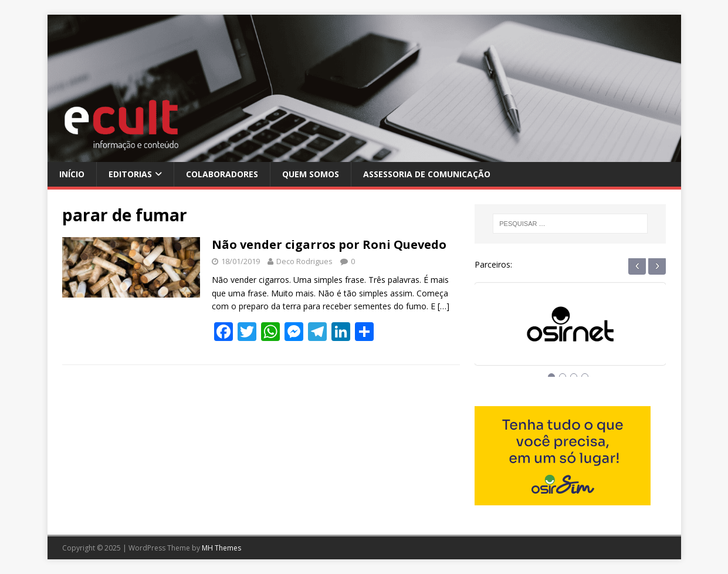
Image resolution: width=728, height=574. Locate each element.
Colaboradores (222, 174)
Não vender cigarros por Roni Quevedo (329, 244)
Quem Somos (311, 174)
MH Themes (221, 548)
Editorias (130, 174)
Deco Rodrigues (304, 261)
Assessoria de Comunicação (427, 174)
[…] (443, 306)
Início (72, 174)
